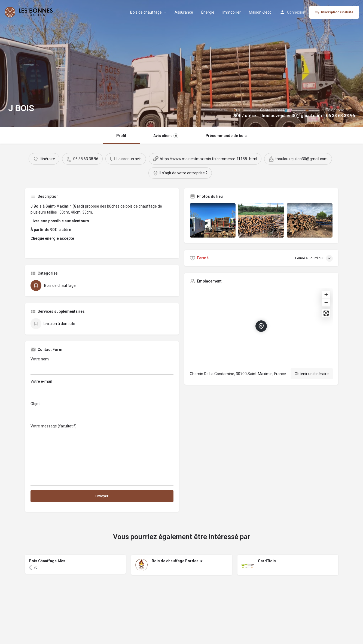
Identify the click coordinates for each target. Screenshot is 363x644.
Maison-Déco (260, 12)
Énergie (208, 12)
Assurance (184, 12)
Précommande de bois (226, 136)
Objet (102, 410)
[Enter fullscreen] (326, 313)
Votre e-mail (102, 388)
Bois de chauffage (146, 12)
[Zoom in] (326, 295)
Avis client (166, 136)
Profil (121, 136)
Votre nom (102, 366)
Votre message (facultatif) (102, 455)
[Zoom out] (326, 303)
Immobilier (232, 12)
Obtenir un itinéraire (312, 374)
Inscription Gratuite (334, 12)
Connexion (296, 12)
